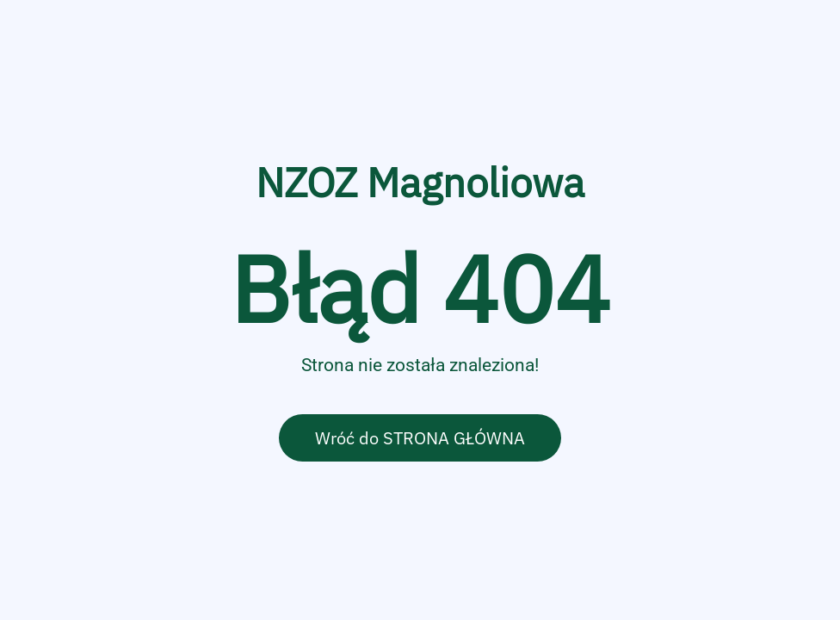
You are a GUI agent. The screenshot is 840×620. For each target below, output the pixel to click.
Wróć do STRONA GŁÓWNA (420, 438)
